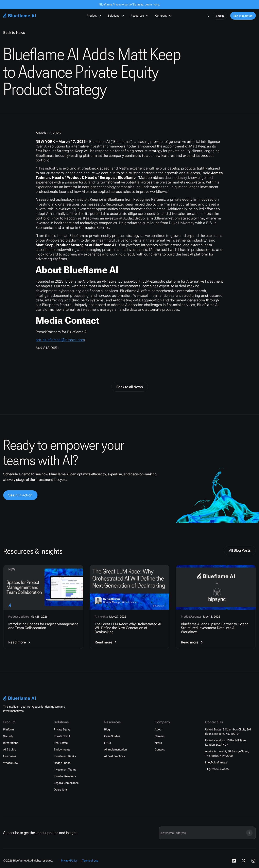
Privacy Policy (69, 861)
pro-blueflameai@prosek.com (60, 340)
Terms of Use (90, 861)
